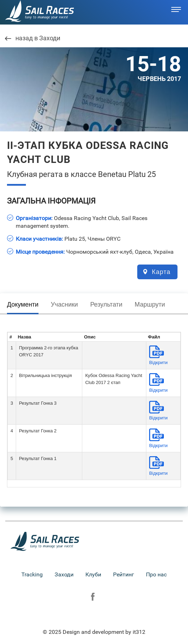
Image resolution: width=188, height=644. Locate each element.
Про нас (156, 575)
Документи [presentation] (23, 304)
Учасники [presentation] (64, 304)
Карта (161, 272)
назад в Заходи (38, 38)
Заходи (64, 575)
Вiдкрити (158, 362)
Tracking (32, 575)
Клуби (93, 575)
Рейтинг (124, 575)
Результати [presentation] (106, 304)
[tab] (23, 306)
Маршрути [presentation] (150, 304)
